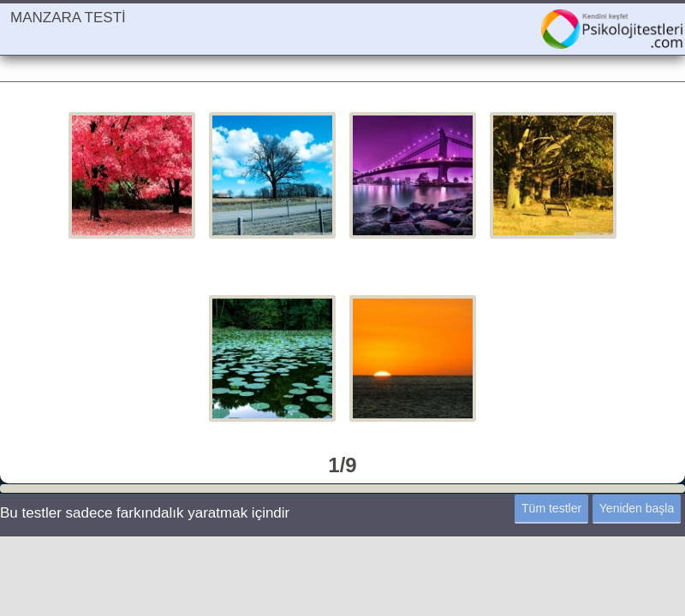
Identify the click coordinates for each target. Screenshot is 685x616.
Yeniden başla (637, 508)
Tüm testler (551, 508)
